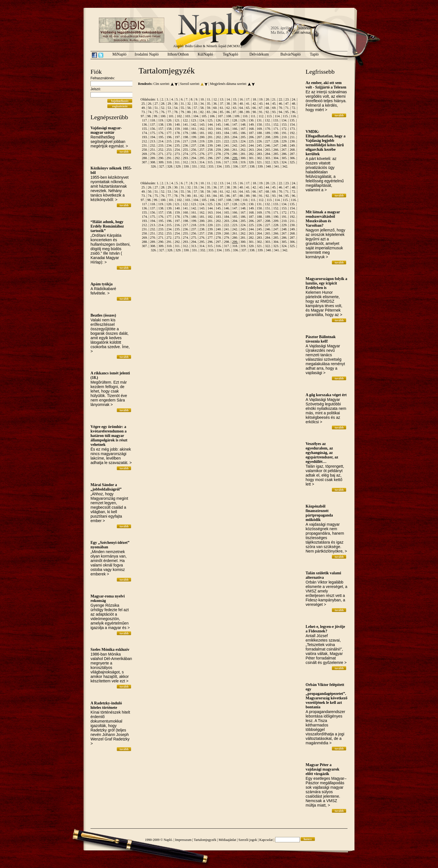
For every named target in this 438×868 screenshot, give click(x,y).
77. (170, 112)
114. (278, 116)
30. (176, 104)
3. (167, 99)
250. (145, 150)
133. (276, 120)
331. (195, 166)
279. (227, 154)
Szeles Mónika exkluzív (110, 650)
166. (235, 129)
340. (269, 166)
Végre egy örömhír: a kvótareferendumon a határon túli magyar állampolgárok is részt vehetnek (109, 436)
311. (178, 162)
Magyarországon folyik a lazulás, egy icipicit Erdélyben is (326, 283)
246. (268, 145)
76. (163, 112)
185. (235, 133)
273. (178, 154)
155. (145, 129)
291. (169, 158)
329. (178, 166)
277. (210, 154)
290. (161, 158)
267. (285, 150)
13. (222, 99)
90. (255, 112)
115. (286, 116)
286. (285, 154)
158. (169, 129)
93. (274, 112)
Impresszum (183, 840)
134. (284, 120)
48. (294, 104)
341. (277, 166)
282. (252, 154)
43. (261, 104)
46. (281, 104)
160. (186, 129)
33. (196, 104)
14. (229, 99)
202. (219, 137)
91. (261, 112)
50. (150, 108)
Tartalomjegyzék (205, 840)
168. (252, 129)
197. (178, 137)
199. (194, 137)
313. (194, 162)
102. (180, 116)
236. (186, 145)
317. (227, 162)
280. (235, 154)
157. (161, 129)
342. (285, 166)
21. (274, 99)
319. (243, 162)
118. (153, 120)
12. (216, 99)
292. (178, 158)
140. (178, 125)
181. (202, 133)
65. (248, 108)
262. (243, 150)
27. (157, 104)
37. (222, 104)
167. (243, 129)
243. (243, 145)
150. (260, 125)
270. (153, 154)
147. (235, 125)
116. (294, 116)
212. (145, 141)
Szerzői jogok (248, 840)
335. (228, 166)
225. (252, 141)
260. (227, 150)
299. (235, 158)
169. (260, 129)
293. (186, 158)
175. (153, 133)
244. (252, 145)
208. (268, 137)
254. (178, 150)
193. (145, 137)
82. (202, 112)
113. (269, 116)
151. (268, 125)
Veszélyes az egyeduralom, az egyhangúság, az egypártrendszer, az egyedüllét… (322, 453)
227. (268, 141)
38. (228, 104)
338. (252, 166)
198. (186, 137)
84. (216, 112)
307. (145, 162)
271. (161, 154)
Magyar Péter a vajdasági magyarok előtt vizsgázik (322, 769)
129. (243, 120)
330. (186, 166)
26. (150, 104)
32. (189, 104)
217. (186, 141)
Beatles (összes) (103, 315)
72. (294, 108)
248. (285, 145)
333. (211, 166)
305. (285, 158)
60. (216, 108)
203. (227, 137)
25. (143, 104)
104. (196, 116)
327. (162, 166)
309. (161, 162)
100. (163, 116)
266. (276, 150)
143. (202, 125)
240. (219, 145)
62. (228, 108)
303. (268, 158)
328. (170, 166)
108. (229, 116)
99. (156, 116)
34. (202, 104)
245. (260, 145)
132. (268, 120)
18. (255, 99)
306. (293, 158)
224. (243, 141)
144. (210, 125)
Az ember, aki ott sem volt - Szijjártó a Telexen (326, 85)
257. (202, 150)
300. (243, 158)
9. (197, 99)
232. (153, 145)
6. (182, 99)
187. (252, 133)
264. (260, 150)
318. (235, 162)
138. (161, 125)
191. (285, 133)
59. (209, 108)
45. (274, 104)
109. (237, 116)
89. (248, 112)
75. (157, 112)
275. (194, 154)
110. (245, 116)
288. (145, 158)
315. (210, 162)
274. (186, 154)
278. (219, 154)
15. (235, 99)
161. (194, 129)
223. (235, 141)
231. (145, 145)
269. (145, 154)
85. (222, 112)
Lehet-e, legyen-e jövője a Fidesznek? (325, 629)
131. (260, 120)
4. (172, 99)
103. (188, 116)
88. (241, 112)
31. (183, 104)
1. (158, 99)
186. (243, 133)
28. (163, 104)
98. (149, 116)
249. (293, 145)
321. (260, 162)
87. (235, 112)
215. (169, 141)
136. (145, 125)
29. (170, 104)
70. (281, 108)
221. (219, 141)
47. (287, 104)
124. (202, 120)
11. (209, 99)
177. (169, 133)
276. (202, 154)
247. (276, 145)
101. (171, 116)
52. (163, 108)
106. (212, 116)
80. (189, 112)
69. (274, 108)
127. (227, 120)
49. (143, 108)
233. (161, 145)
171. (276, 129)
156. (153, 129)
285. (276, 154)
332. (203, 166)
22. (281, 99)
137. (153, 125)
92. (268, 112)
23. (287, 99)
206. (252, 137)
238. (202, 145)
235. (178, 145)
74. (150, 112)
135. (292, 120)
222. (227, 141)
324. (284, 162)
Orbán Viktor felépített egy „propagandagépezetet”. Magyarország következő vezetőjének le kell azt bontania (326, 696)
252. (161, 150)
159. (178, 129)
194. (153, 137)
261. (235, 150)
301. (252, 158)
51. (157, 108)
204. (235, 137)
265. (268, 150)
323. (276, 162)
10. (202, 99)
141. (186, 125)
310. (169, 162)
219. (202, 141)
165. (227, 129)
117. (145, 120)
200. (202, 137)
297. (219, 158)
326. (154, 166)
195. (161, 137)
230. (293, 141)
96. (294, 112)
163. (210, 129)
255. (186, 150)
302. (260, 158)
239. (210, 145)
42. (255, 104)
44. (268, 104)
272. (169, 154)
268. (293, 150)
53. (170, 108)
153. (285, 125)
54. (176, 108)
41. (248, 104)
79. (183, 112)
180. (194, 133)
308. (153, 162)
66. (255, 108)
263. (252, 150)
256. (194, 150)
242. (235, 145)
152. (276, 125)
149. (252, 125)
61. (222, 108)
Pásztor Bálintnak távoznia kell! (321, 339)
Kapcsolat (266, 840)
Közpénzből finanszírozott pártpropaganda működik (319, 513)
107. (221, 116)
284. (268, 154)
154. (293, 125)
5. (177, 99)
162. (202, 129)
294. (194, 158)
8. (192, 99)
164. (219, 129)
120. (169, 120)
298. (227, 158)
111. (253, 116)
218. (194, 141)
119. (161, 120)
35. (209, 104)
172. (285, 129)
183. (219, 133)
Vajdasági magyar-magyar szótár (106, 130)
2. (163, 99)
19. (261, 99)
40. (241, 104)
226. (260, 141)
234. (169, 145)
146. (227, 125)
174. (145, 133)
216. (178, 141)
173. (293, 129)
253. (169, 150)
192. (293, 133)
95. (287, 112)
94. (281, 112)
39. (235, 104)
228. (276, 141)
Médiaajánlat (228, 840)
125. (210, 120)
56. (189, 108)
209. (276, 137)
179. (186, 133)
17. (248, 99)
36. (216, 104)
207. (260, 137)
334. (219, 166)
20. (268, 99)
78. (176, 112)
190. (276, 133)
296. (210, 158)
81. (196, 112)
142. (194, 125)
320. (252, 162)
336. (236, 166)
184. (227, 133)
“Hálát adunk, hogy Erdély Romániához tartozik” (107, 226)
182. (210, 133)
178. (178, 133)
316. (219, 162)
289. (153, 158)
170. (268, 129)
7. (187, 99)
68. (268, 108)
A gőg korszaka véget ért (326, 395)
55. (183, 108)
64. (241, 108)
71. (287, 108)
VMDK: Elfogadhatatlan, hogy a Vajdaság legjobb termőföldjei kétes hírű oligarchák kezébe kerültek (326, 143)
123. (194, 120)
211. (293, 137)
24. (294, 99)
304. (276, 158)
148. (243, 125)
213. (153, 141)
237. (194, 145)
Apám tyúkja (102, 284)
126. (219, 120)
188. (260, 133)
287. (293, 154)
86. (228, 112)
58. (202, 108)
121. (178, 120)
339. (260, 166)
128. (235, 120)
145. (219, 125)
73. (143, 112)
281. (243, 154)
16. (241, 99)
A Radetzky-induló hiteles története (106, 705)
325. (293, 162)
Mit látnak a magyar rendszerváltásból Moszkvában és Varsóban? (323, 219)
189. (268, 133)
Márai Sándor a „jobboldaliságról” (106, 487)
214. (161, 141)
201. (210, 137)
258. (210, 150)
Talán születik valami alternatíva (323, 575)
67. (261, 108)
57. (196, 108)
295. (202, 158)
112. (261, 116)
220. (210, 141)
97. (143, 116)
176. (161, 133)
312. (186, 162)
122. (186, 120)
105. (204, 116)
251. (153, 150)
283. (260, 154)
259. (219, 150)
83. (209, 112)
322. (268, 162)
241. (227, 145)
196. (169, 137)
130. (251, 120)
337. (244, 166)
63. (235, 108)
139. (169, 125)
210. (285, 137)
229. (285, 141)
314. (202, 162)
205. (243, 137)
